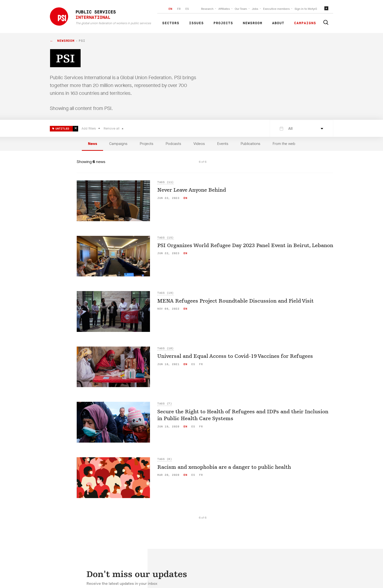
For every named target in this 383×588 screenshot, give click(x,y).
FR (179, 9)
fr (201, 364)
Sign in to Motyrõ (306, 9)
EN (170, 9)
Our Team (241, 9)
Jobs (255, 9)
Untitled (61, 128)
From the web (284, 144)
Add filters (89, 128)
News (92, 144)
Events (223, 144)
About (278, 23)
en (185, 198)
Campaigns (305, 23)
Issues (196, 23)
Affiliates (224, 9)
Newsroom (253, 23)
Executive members (276, 9)
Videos (199, 144)
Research (207, 9)
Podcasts (173, 144)
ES (187, 9)
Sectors (171, 23)
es (193, 364)
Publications (250, 144)
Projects (223, 23)
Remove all (112, 128)
